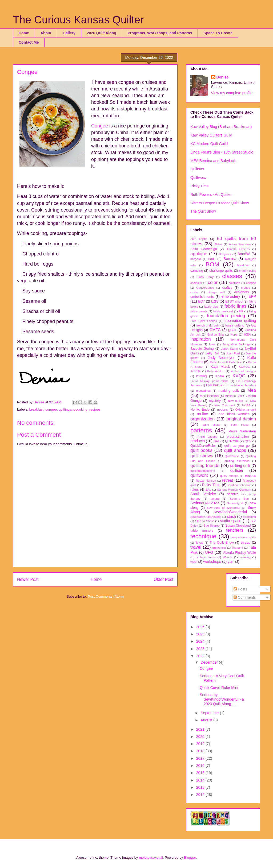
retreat (227, 480)
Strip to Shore (205, 521)
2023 (201, 649)
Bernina (230, 259)
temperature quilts (244, 537)
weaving (245, 557)
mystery (215, 401)
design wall (216, 292)
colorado (234, 283)
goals (233, 330)
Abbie (218, 244)
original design (241, 419)
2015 (201, 773)
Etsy (215, 301)
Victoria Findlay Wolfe (239, 553)
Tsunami (238, 548)
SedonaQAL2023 (205, 503)
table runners (202, 531)
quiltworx (199, 475)
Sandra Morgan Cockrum (234, 490)
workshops (212, 561)
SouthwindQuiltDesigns (206, 517)
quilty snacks (229, 476)
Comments (245, 597)
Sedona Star (239, 499)
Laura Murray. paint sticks (209, 381)
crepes (246, 288)
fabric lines (235, 306)
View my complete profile (232, 93)
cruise (194, 292)
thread (246, 543)
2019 (201, 744)
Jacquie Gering (202, 349)
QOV (248, 441)
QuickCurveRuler (203, 446)
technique (203, 536)
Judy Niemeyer (221, 358)
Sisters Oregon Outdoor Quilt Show (220, 203)
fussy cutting (235, 325)
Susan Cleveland (238, 526)
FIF (241, 311)
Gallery (69, 33)
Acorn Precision (240, 244)
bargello (196, 259)
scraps (215, 499)
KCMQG (244, 367)
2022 (201, 656)
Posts (240, 589)
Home (24, 33)
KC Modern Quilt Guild (209, 144)
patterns (201, 430)
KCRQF (196, 371)
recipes (95, 409)
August (207, 720)
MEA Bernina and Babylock (213, 161)
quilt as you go (237, 446)
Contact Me (29, 42)
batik (212, 259)
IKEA (247, 334)
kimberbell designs (243, 371)
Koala (220, 376)
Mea (252, 390)
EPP (252, 296)
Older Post (163, 579)
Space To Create (218, 33)
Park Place (240, 425)
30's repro (199, 239)
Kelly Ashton (216, 371)
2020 (201, 737)
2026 (201, 627)
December (210, 662)
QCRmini (232, 441)
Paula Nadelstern (242, 431)
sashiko (233, 494)
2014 (201, 780)
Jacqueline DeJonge (237, 344)
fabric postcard (223, 311)
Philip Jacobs (207, 437)
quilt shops (235, 450)
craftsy (227, 288)
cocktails (196, 283)
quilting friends (205, 466)
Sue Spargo (212, 526)
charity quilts (248, 271)
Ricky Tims (199, 186)
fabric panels (199, 311)
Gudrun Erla (216, 334)
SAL (208, 490)
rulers (195, 490)
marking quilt (228, 391)
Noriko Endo (200, 410)
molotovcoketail (151, 857)
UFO (209, 552)
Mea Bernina (209, 396)
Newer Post (28, 579)
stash (231, 516)
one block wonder (234, 414)
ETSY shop (234, 301)
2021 (201, 729)
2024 (201, 641)
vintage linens (206, 557)
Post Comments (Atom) (106, 596)
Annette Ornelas (238, 249)
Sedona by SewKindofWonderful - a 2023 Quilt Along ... (222, 699)
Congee (100, 126)
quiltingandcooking (73, 409)
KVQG (239, 376)
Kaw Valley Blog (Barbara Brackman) (221, 127)
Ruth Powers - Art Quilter (211, 195)
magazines (203, 391)
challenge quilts (221, 271)
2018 (201, 751)
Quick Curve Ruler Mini (219, 688)
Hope (234, 334)
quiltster (237, 470)
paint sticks (211, 425)
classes (232, 276)
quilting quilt (240, 466)
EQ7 (201, 301)
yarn (231, 562)
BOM (212, 264)
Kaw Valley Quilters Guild (211, 135)
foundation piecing (226, 316)
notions (222, 410)
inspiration (201, 339)
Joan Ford (233, 353)
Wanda (228, 557)
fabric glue (211, 307)
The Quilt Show (203, 211)
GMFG (215, 330)
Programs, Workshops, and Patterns (160, 33)
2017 (201, 758)
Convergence (205, 288)
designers (242, 292)
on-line (202, 414)
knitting (202, 376)
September (210, 713)
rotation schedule (240, 485)
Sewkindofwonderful (230, 512)
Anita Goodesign (204, 249)
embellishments (202, 297)
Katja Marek (220, 367)
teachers (235, 530)
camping (197, 271)
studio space (231, 521)
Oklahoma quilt (246, 410)
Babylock (225, 254)
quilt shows (202, 456)
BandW (244, 254)
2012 (201, 795)
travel (196, 547)
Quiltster (197, 169)
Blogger (190, 857)
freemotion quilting (240, 321)
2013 (201, 787)
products (198, 441)
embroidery (231, 296)
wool (194, 562)
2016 (201, 766)
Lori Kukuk (214, 385)
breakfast (36, 409)
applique (199, 254)
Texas (199, 543)
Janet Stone (229, 349)
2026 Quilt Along (102, 33)
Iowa (212, 344)
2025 (201, 634)
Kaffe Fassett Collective (226, 362)
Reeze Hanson (206, 481)
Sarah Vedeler (203, 494)
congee (51, 409)
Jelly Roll (212, 353)
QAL (216, 441)
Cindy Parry (205, 277)
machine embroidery (242, 385)
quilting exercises (237, 461)
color (213, 282)
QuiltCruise (232, 456)
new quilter (236, 401)
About (46, 33)
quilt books (201, 450)
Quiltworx (198, 177)
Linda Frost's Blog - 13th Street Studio (222, 152)
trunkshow (219, 548)
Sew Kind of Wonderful (223, 508)
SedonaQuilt (235, 503)
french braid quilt (208, 325)
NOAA (246, 405)
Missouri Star (233, 396)
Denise (223, 77)
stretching (250, 517)
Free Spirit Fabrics (204, 321)
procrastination (238, 437)
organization (202, 419)
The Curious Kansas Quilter (78, 20)
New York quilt (225, 405)
